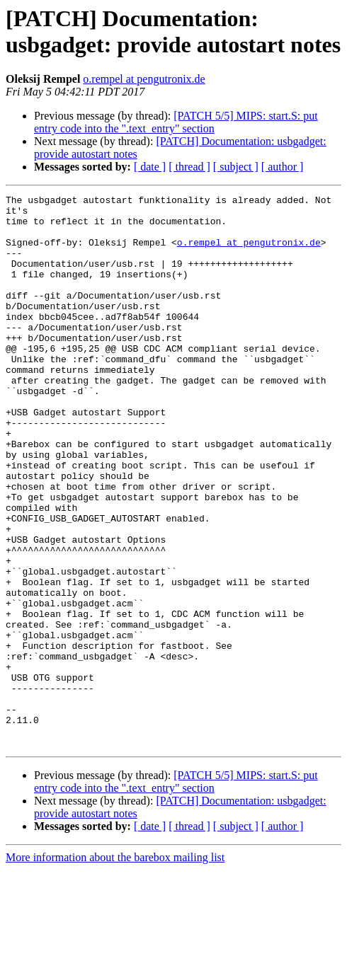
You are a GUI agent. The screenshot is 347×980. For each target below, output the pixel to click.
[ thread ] (189, 167)
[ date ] (150, 167)
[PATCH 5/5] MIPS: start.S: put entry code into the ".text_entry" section (176, 122)
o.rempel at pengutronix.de (144, 79)
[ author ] (283, 167)
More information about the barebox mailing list (115, 968)
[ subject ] (236, 167)
